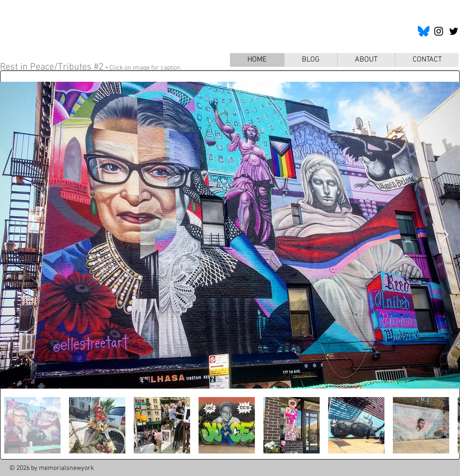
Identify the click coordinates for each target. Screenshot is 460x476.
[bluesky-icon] (424, 31)
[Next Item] (444, 235)
